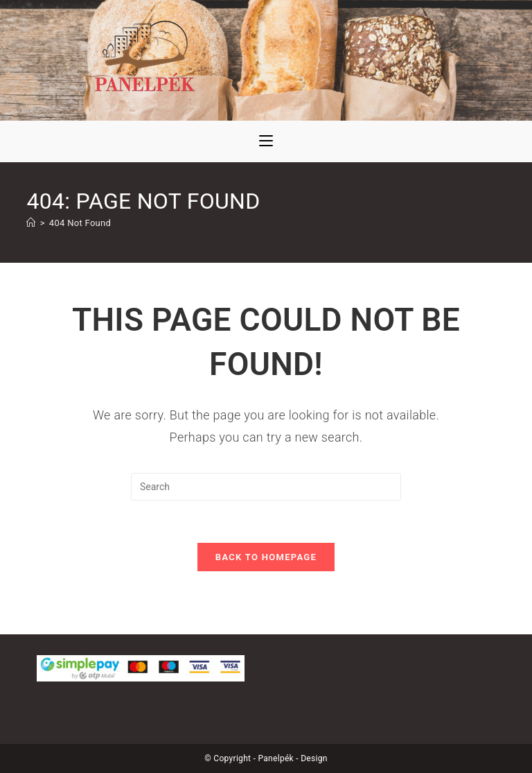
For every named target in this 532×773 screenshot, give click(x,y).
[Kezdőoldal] (31, 223)
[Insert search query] (266, 487)
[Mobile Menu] (266, 141)
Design (314, 758)
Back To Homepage (266, 557)
